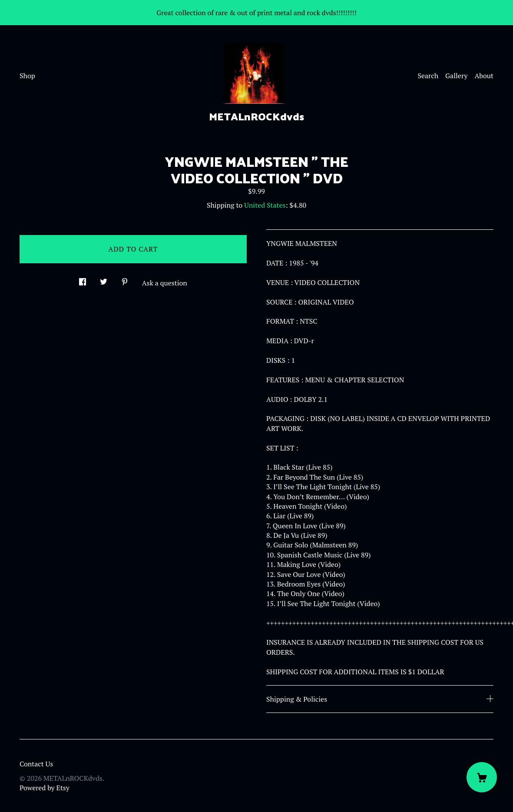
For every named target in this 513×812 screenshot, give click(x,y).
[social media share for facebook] (83, 279)
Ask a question (165, 283)
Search (428, 76)
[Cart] (482, 777)
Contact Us (36, 764)
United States (265, 205)
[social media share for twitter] (104, 279)
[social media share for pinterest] (125, 279)
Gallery (456, 76)
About (484, 76)
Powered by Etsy (45, 788)
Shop (27, 76)
